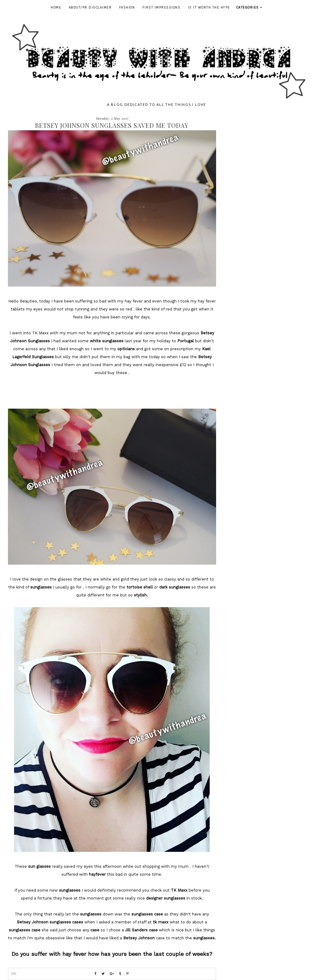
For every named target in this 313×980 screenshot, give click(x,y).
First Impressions (162, 7)
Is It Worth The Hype (209, 7)
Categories (248, 7)
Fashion (127, 7)
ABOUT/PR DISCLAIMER (90, 7)
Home (56, 7)
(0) (14, 973)
